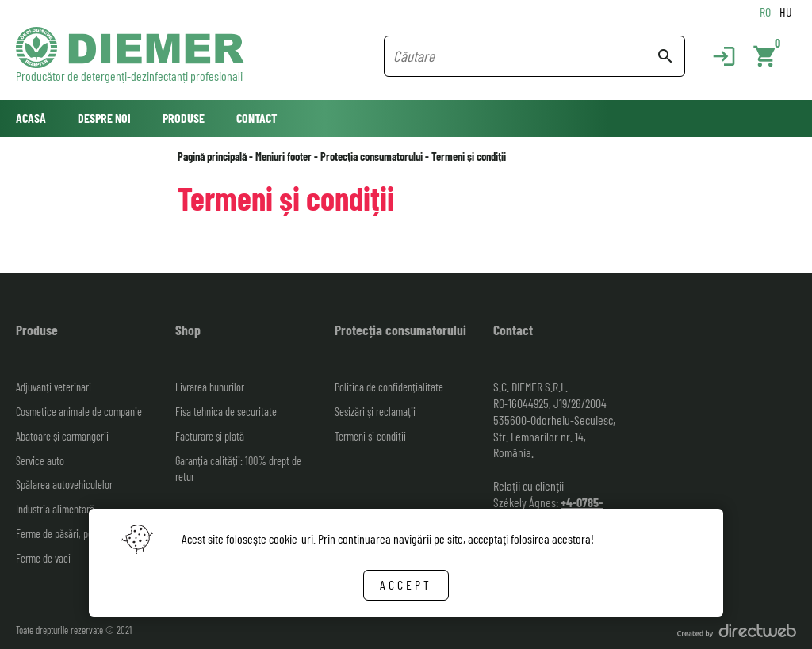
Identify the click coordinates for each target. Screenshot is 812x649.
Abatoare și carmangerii (62, 436)
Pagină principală (212, 157)
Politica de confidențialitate (389, 387)
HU (786, 11)
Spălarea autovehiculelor (64, 485)
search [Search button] (665, 56)
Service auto (40, 461)
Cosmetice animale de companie (79, 412)
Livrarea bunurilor (210, 387)
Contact (257, 118)
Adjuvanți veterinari (54, 387)
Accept (406, 584)
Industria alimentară (55, 509)
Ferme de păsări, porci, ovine (72, 534)
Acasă (31, 118)
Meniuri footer (283, 157)
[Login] (716, 56)
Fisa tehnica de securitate (226, 412)
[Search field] (525, 56)
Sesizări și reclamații (375, 412)
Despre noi (104, 118)
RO (765, 11)
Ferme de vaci (43, 558)
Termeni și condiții (469, 157)
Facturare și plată (210, 436)
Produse (184, 118)
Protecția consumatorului (372, 157)
